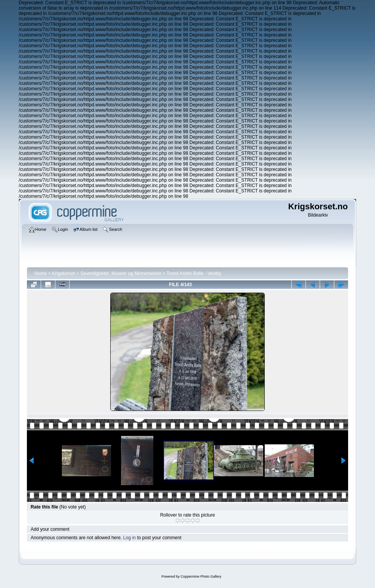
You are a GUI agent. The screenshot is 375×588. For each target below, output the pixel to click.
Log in (130, 538)
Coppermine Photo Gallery (201, 576)
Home (41, 273)
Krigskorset (64, 273)
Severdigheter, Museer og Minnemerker (121, 273)
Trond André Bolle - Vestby (194, 273)
